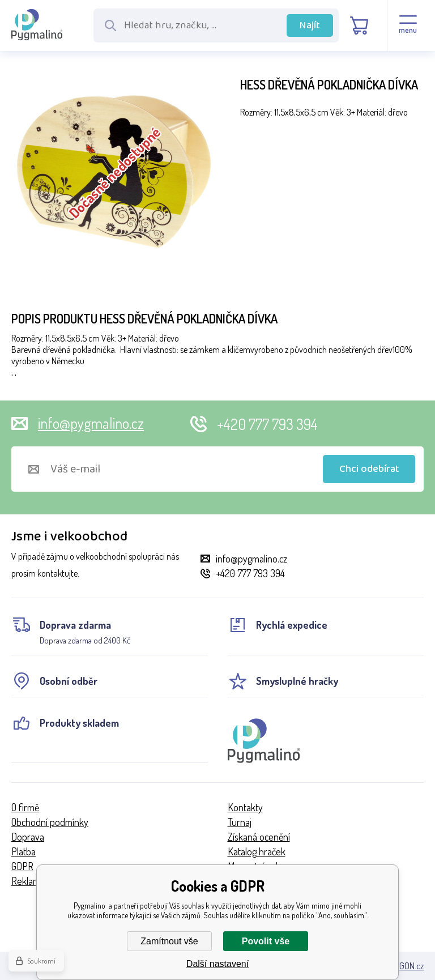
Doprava (28, 837)
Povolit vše (266, 941)
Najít (310, 25)
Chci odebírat (369, 469)
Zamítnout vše (169, 941)
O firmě (25, 807)
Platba (24, 851)
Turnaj (240, 822)
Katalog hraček (257, 851)
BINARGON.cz (401, 966)
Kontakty (245, 807)
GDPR (22, 866)
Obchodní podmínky (50, 822)
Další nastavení (217, 964)
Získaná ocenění (259, 837)
